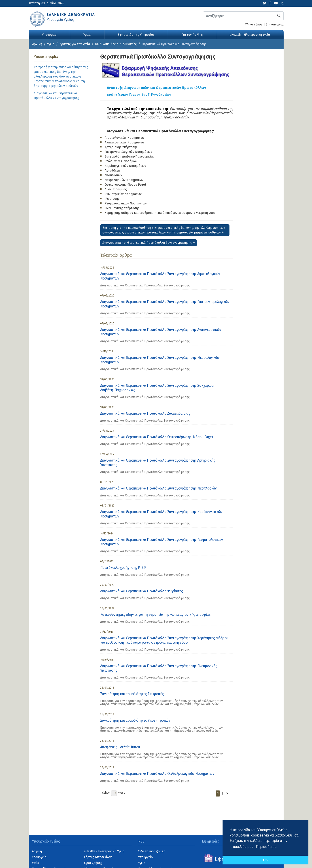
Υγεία (87, 35)
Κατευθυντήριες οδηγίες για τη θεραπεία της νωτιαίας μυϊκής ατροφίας (155, 615)
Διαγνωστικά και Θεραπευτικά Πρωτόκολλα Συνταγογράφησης (160, 131)
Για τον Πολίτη (192, 35)
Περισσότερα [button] (266, 847)
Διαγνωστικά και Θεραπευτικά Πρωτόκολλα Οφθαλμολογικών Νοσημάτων (157, 774)
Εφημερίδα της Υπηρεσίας (136, 35)
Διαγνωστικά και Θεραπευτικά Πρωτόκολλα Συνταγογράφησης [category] (145, 285)
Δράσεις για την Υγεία (75, 44)
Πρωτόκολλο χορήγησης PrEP (123, 568)
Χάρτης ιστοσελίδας (98, 857)
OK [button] (265, 860)
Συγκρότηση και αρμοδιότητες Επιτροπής (132, 694)
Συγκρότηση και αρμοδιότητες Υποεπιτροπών (135, 720)
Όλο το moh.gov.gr (152, 851)
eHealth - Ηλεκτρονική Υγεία (250, 35)
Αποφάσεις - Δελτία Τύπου (120, 747)
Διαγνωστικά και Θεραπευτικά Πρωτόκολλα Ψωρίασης (142, 591)
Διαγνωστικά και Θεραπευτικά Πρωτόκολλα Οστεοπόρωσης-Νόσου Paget (157, 437)
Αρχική (37, 44)
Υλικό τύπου (254, 24)
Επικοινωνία (275, 24)
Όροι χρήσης (93, 863)
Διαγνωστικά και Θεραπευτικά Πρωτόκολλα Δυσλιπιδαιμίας (145, 413)
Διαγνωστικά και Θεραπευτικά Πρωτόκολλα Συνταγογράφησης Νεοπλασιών (158, 488)
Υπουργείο (49, 35)
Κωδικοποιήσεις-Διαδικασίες (116, 44)
